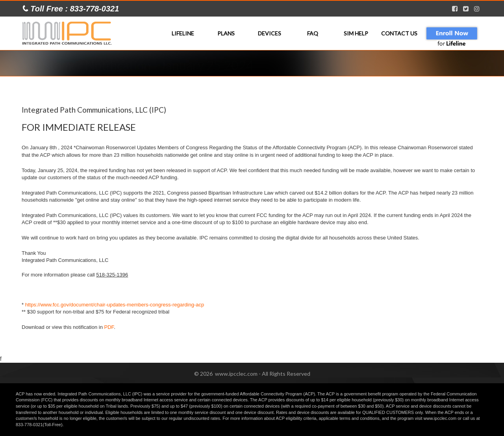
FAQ (313, 33)
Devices (270, 33)
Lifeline (183, 33)
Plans (226, 33)
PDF (109, 327)
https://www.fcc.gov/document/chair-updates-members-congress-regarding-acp (115, 305)
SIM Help (356, 33)
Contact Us (399, 33)
